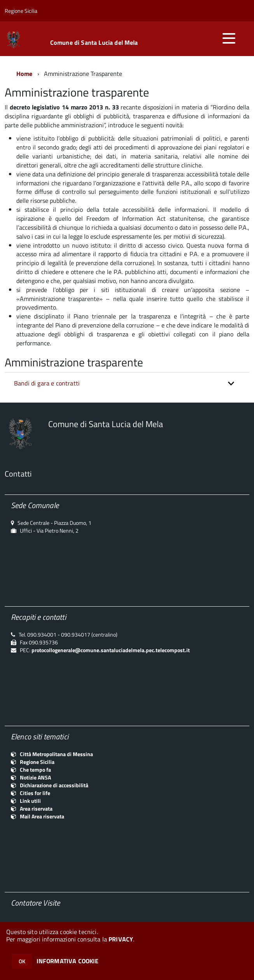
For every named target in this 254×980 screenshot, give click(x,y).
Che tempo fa (35, 770)
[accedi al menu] (229, 38)
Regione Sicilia (37, 762)
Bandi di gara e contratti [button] (47, 383)
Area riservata (36, 808)
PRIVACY (121, 939)
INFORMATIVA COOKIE (68, 961)
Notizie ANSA (35, 777)
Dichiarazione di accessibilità (54, 785)
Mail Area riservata (42, 816)
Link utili (30, 801)
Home (25, 74)
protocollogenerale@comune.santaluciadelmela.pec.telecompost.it (111, 650)
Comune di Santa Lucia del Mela (94, 42)
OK (22, 961)
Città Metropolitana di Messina (56, 754)
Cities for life (35, 793)
